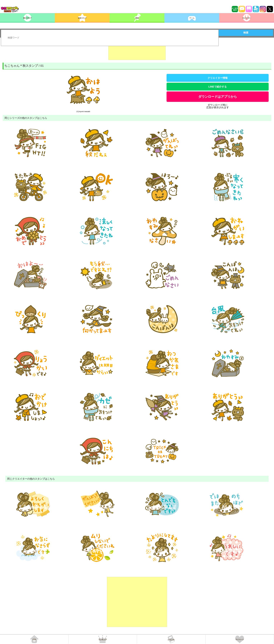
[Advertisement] (137, 51)
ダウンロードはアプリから (218, 97)
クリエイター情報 (218, 78)
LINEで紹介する (218, 87)
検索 (246, 33)
